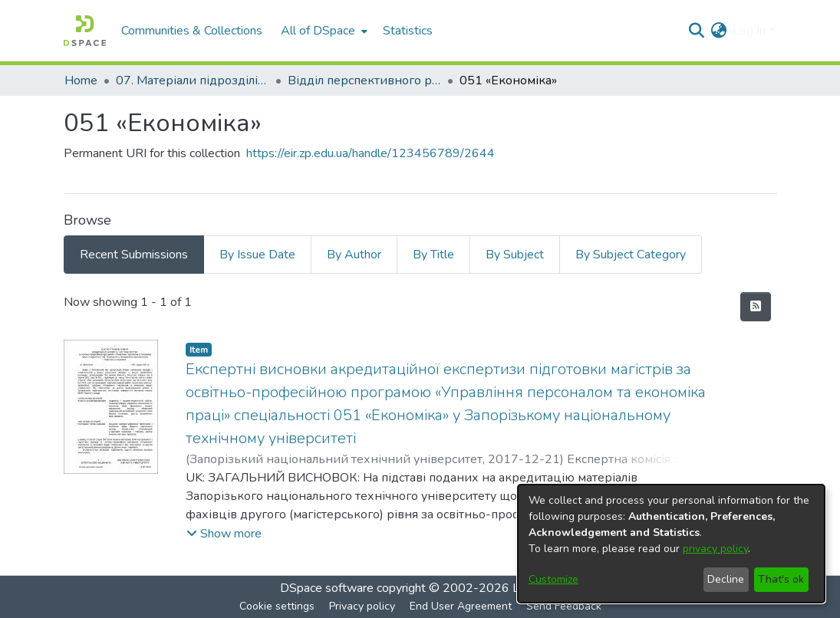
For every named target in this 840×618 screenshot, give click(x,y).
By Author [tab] (354, 255)
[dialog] (671, 544)
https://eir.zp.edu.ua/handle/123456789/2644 (371, 153)
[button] (224, 534)
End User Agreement (461, 606)
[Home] (85, 31)
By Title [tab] (433, 255)
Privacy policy (362, 606)
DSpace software (327, 588)
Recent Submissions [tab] (134, 255)
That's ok (781, 579)
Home (81, 81)
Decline (726, 579)
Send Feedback (564, 606)
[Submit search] (696, 31)
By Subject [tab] (515, 255)
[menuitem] (323, 31)
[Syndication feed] (756, 307)
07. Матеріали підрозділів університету (193, 81)
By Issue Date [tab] (257, 255)
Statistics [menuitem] (408, 31)
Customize (553, 579)
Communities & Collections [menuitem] (192, 31)
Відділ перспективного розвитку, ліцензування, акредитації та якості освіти (364, 81)
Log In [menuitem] (749, 31)
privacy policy (715, 549)
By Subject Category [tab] (631, 255)
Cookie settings (277, 606)
